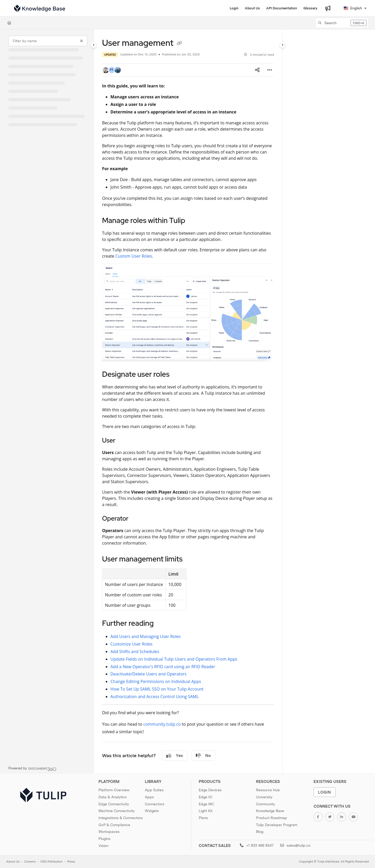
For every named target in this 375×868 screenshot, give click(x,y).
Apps (149, 797)
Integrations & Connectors (121, 818)
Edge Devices (210, 790)
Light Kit (206, 811)
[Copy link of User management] (179, 44)
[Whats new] (328, 8)
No (203, 756)
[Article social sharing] (257, 70)
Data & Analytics (113, 797)
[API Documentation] (282, 8)
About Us (13, 861)
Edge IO (205, 797)
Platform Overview (114, 790)
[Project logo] (40, 8)
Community (265, 804)
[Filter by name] (48, 41)
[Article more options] (270, 70)
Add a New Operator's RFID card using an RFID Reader (163, 667)
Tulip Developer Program (277, 825)
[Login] (234, 8)
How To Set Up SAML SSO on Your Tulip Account (157, 689)
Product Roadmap (271, 818)
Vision (103, 846)
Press (71, 861)
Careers (30, 861)
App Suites (154, 790)
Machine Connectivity (117, 811)
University (264, 797)
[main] (188, 401)
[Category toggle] (94, 45)
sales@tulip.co (295, 845)
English (353, 8)
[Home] (9, 23)
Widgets (152, 811)
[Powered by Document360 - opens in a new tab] (32, 768)
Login (324, 792)
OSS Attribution (51, 861)
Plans (203, 818)
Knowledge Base (270, 811)
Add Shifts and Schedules (135, 652)
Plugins (104, 839)
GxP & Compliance (114, 825)
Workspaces (109, 832)
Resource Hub (268, 790)
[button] (342, 23)
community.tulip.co (162, 724)
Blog (260, 832)
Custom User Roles (134, 256)
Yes (175, 756)
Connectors (155, 804)
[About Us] (252, 8)
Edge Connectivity (114, 804)
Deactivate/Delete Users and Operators (148, 674)
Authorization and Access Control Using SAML (155, 697)
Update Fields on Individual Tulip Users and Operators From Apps (174, 659)
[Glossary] (310, 8)
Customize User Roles (131, 644)
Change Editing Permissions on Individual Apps (156, 681)
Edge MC (206, 804)
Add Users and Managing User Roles (146, 636)
